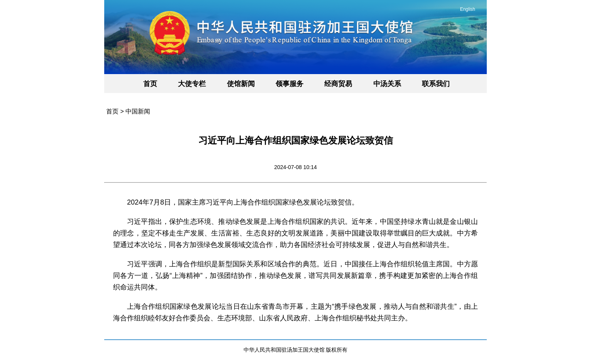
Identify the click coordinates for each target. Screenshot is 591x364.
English (468, 9)
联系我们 (436, 84)
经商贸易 (338, 84)
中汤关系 (387, 84)
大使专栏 (192, 84)
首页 (150, 84)
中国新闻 (138, 111)
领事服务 (290, 84)
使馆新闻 (241, 84)
